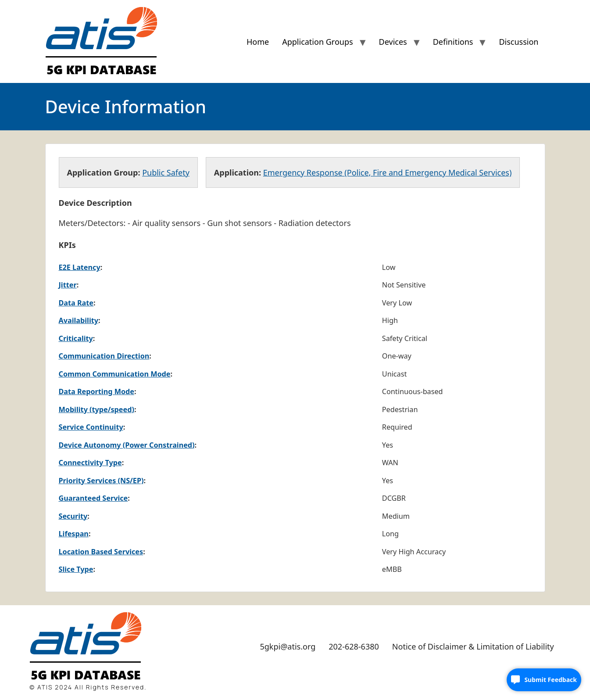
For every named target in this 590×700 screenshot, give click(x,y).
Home (258, 42)
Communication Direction (104, 356)
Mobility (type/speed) (97, 409)
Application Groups (317, 42)
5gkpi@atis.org (288, 646)
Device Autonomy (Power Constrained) (127, 445)
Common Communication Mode (115, 374)
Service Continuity (91, 427)
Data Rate (76, 303)
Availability (79, 320)
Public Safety (166, 172)
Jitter (68, 285)
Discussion (518, 42)
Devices (393, 42)
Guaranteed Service (93, 498)
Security (73, 516)
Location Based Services (101, 552)
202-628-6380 (354, 646)
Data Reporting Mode (97, 391)
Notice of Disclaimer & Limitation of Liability (473, 646)
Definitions (453, 42)
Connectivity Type (90, 463)
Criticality (76, 338)
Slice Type (76, 569)
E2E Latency (80, 267)
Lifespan (74, 534)
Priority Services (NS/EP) (101, 481)
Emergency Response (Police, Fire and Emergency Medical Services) (388, 172)
